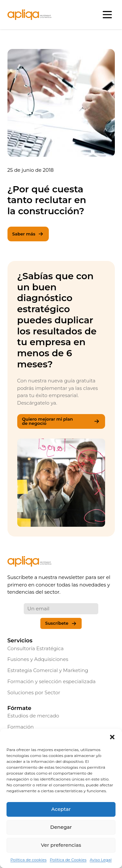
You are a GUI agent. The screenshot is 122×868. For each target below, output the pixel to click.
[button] (112, 737)
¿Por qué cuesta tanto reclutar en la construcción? (47, 200)
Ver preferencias (61, 845)
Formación (21, 727)
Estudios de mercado (33, 716)
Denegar (61, 827)
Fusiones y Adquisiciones (38, 659)
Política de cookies (28, 860)
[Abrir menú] (108, 15)
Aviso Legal (101, 860)
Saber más (28, 234)
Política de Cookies (68, 860)
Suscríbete (61, 624)
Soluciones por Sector (34, 692)
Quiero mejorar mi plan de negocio (61, 421)
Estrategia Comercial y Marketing (48, 670)
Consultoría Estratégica (36, 648)
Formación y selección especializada (52, 681)
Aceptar (61, 809)
